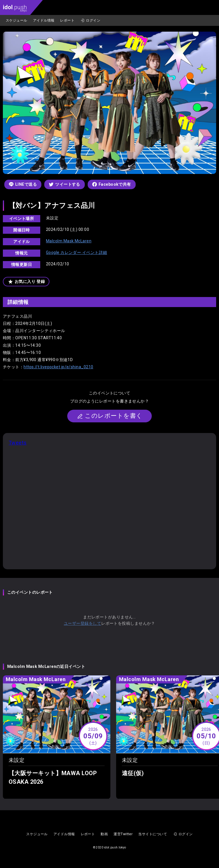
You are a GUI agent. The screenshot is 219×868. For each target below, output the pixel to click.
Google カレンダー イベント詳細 (77, 252)
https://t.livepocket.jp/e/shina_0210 (58, 367)
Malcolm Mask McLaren (69, 241)
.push (15, 8)
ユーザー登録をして (82, 623)
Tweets (18, 443)
